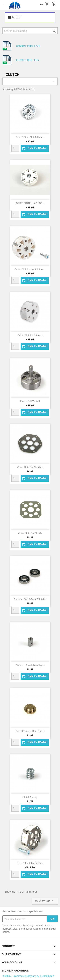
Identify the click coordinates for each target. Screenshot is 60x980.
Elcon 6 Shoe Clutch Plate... (30, 137)
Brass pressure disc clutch (30, 731)
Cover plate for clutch (30, 533)
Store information (15, 971)
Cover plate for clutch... (30, 467)
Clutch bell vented (30, 401)
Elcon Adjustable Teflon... (30, 863)
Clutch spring (30, 797)
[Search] (30, 31)
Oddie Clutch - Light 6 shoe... (30, 269)
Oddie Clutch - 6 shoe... (30, 335)
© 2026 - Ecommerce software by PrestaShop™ (28, 976)
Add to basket (35, 148)
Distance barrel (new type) (30, 665)
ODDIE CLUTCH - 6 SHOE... (30, 203)
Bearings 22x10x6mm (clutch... (30, 599)
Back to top (45, 901)
